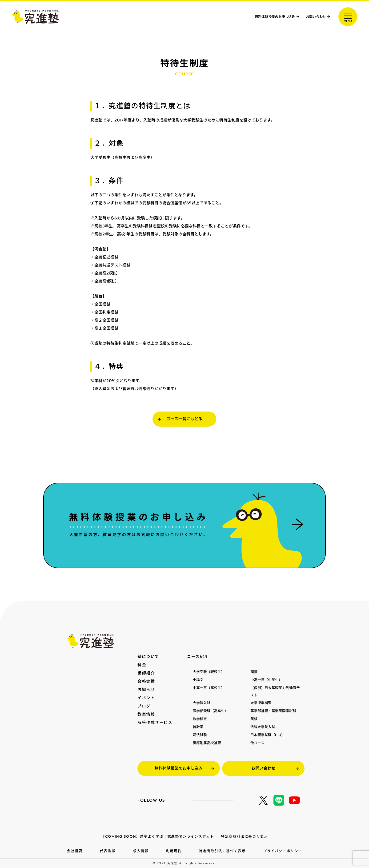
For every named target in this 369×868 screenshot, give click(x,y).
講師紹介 (146, 673)
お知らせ (146, 689)
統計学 (198, 727)
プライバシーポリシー (283, 851)
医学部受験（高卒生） (210, 711)
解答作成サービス (155, 721)
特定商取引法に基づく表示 (245, 837)
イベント (146, 697)
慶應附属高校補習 (207, 743)
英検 (254, 719)
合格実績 (146, 681)
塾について (148, 657)
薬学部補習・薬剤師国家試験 (273, 711)
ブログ (144, 705)
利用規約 (174, 851)
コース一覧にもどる (184, 419)
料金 (142, 665)
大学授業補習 (261, 703)
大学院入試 (202, 703)
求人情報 (140, 851)
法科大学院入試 (263, 727)
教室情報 (146, 713)
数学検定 (200, 719)
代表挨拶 (108, 851)
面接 (254, 672)
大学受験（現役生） (209, 672)
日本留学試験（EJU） (268, 735)
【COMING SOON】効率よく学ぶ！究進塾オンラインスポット (158, 837)
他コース (257, 743)
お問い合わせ (313, 17)
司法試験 (200, 735)
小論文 (198, 680)
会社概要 (75, 851)
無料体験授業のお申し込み (263, 17)
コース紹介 (198, 657)
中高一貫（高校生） (209, 688)
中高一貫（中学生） (266, 680)
